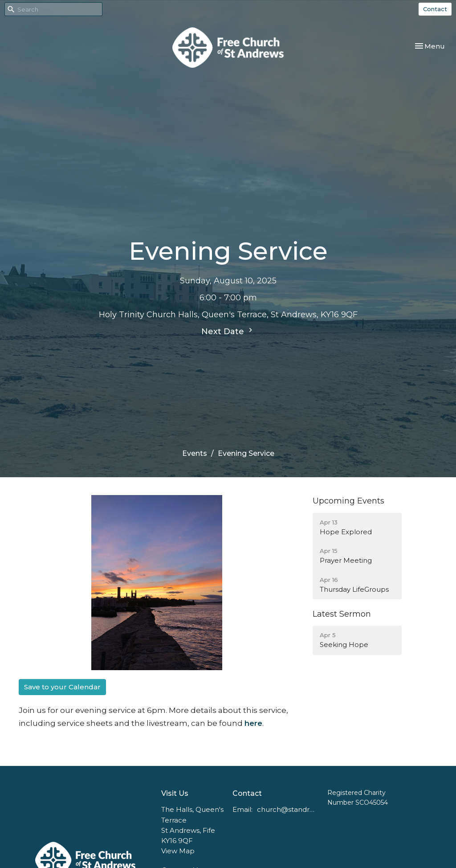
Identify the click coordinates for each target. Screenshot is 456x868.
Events (195, 453)
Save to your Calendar (62, 687)
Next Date (228, 331)
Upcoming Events (348, 501)
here (253, 723)
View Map (178, 851)
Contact (435, 9)
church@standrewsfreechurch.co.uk (288, 809)
